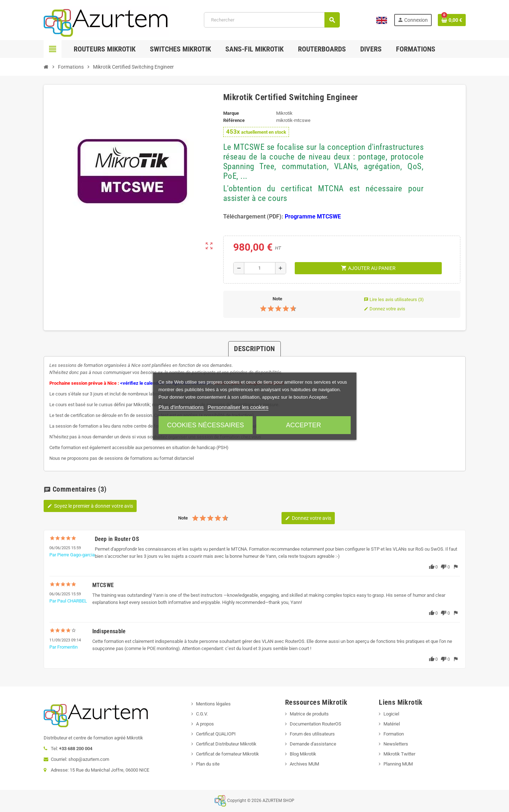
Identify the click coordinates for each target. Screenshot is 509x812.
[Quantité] (260, 268)
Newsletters (396, 744)
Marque (231, 113)
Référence (234, 120)
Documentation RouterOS (315, 724)
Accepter (303, 425)
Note (277, 299)
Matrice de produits (309, 714)
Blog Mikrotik (303, 754)
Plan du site (208, 764)
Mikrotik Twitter (399, 754)
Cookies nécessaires (205, 425)
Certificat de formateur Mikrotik (227, 754)
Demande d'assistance (313, 744)
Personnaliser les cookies (238, 407)
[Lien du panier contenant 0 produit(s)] (452, 20)
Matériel (392, 724)
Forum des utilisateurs (312, 734)
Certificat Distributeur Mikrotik (226, 744)
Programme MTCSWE (313, 216)
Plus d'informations (181, 407)
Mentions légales (213, 704)
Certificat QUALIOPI (216, 734)
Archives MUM (304, 764)
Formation (394, 734)
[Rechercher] (272, 20)
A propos (205, 724)
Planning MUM (398, 764)
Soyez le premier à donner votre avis (90, 506)
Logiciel (391, 714)
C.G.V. (202, 714)
